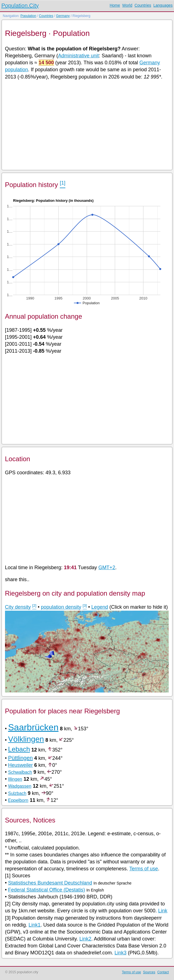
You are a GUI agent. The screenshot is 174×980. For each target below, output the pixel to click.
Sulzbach (17, 793)
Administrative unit (79, 56)
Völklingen (26, 739)
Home (115, 5)
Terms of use (144, 869)
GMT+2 (107, 568)
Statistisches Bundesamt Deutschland (50, 883)
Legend (100, 607)
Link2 (85, 939)
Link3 (120, 953)
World (127, 5)
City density (18, 607)
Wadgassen (20, 786)
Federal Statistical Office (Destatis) (47, 890)
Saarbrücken (33, 727)
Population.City (20, 6)
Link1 (35, 925)
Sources (149, 972)
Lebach (19, 749)
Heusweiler (20, 765)
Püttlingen (20, 758)
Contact (163, 972)
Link (163, 911)
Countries (143, 5)
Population (28, 16)
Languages (163, 5)
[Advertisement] (87, 124)
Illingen (15, 779)
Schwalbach (20, 772)
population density (61, 607)
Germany (63, 16)
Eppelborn (18, 800)
